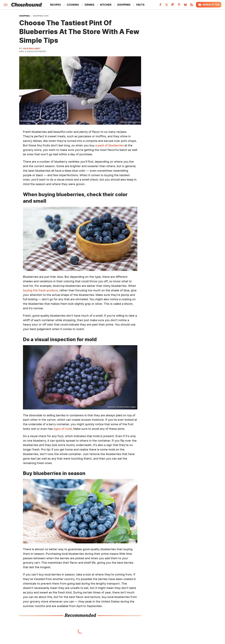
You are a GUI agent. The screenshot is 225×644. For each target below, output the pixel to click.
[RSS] (192, 6)
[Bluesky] (185, 6)
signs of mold (63, 429)
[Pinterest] (179, 6)
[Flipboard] (173, 6)
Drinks (90, 5)
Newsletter (209, 5)
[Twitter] (167, 6)
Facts (140, 5)
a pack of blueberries (110, 145)
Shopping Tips (41, 16)
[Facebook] (160, 6)
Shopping (124, 5)
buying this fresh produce (40, 290)
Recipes (56, 5)
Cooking (73, 5)
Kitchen (106, 5)
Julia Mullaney (31, 48)
